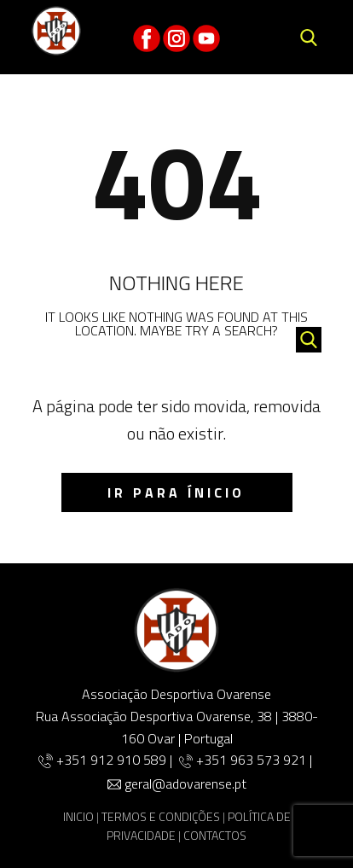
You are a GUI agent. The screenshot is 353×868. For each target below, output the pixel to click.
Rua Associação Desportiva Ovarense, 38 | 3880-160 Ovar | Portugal (177, 727)
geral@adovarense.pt (185, 784)
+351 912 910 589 (113, 760)
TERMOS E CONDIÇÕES (161, 816)
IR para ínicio (176, 492)
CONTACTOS (215, 835)
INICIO (78, 816)
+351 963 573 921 (251, 760)
